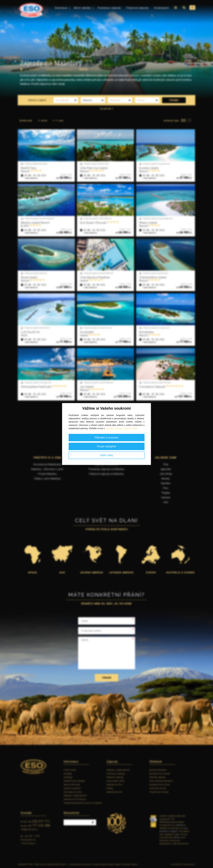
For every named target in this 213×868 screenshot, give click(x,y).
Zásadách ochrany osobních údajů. (121, 428)
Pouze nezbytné (106, 446)
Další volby (106, 455)
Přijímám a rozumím (106, 438)
